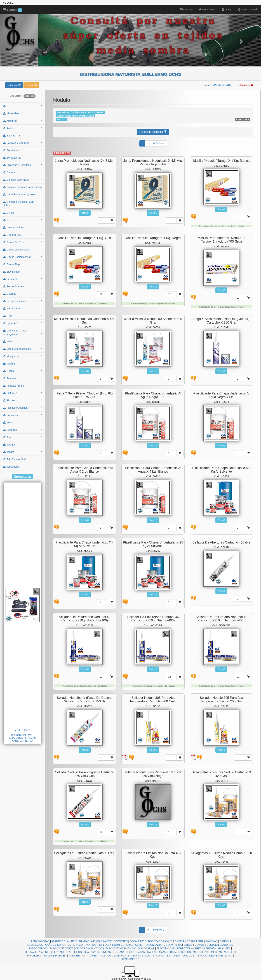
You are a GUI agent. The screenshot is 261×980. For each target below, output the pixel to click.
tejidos (22, 452)
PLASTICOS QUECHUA (112, 956)
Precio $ (85, 213)
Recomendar (208, 10)
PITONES (91, 956)
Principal (14, 85)
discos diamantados (22, 249)
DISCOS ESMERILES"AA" (121, 948)
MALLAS (152, 952)
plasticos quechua (22, 408)
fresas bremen (22, 286)
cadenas (22, 172)
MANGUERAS (201, 952)
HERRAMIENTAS (62, 952)
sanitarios (22, 415)
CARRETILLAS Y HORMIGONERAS (113, 945)
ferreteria (22, 279)
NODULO (229, 952)
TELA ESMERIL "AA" (221, 956)
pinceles (22, 378)
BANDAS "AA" (87, 941)
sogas (22, 422)
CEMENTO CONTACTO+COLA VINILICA (158, 945)
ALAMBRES (58, 941)
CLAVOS (200, 945)
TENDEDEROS (130, 959)
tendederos (22, 466)
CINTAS (188, 945)
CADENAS (211, 941)
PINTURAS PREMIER (54, 956)
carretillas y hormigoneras (22, 194)
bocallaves (22, 150)
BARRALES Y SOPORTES (112, 941)
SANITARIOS (136, 956)
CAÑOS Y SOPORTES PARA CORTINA (68, 945)
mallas (22, 341)
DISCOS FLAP (146, 948)
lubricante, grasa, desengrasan (22, 332)
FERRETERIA (185, 948)
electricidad (22, 271)
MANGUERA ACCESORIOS (175, 952)
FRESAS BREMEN (206, 948)
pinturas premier (22, 386)
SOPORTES (163, 956)
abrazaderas (22, 113)
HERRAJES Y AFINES (38, 952)
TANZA (176, 956)
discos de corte (22, 242)
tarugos (22, 444)
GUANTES (224, 948)
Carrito (12, 10)
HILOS (78, 952)
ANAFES (72, 941)
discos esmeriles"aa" (22, 257)
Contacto (187, 10)
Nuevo (227, 10)
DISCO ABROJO (39, 948)
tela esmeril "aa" (22, 459)
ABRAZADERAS (40, 941)
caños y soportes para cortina (22, 188)
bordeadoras (22, 157)
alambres (22, 121)
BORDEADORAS (158, 941)
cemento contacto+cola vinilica (22, 204)
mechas (22, 363)
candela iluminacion (22, 180)
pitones (22, 400)
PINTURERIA (76, 956)
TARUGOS (188, 956)
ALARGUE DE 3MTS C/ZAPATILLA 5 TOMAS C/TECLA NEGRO (22, 738)
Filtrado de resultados (153, 132)
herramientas (22, 308)
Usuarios (247, 85)
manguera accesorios (22, 349)
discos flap (22, 264)
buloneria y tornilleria (22, 165)
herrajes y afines (22, 301)
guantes (22, 294)
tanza (22, 437)
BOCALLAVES (138, 941)
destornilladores (22, 227)
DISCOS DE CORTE (62, 948)
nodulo (22, 371)
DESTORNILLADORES (220, 945)
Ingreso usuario (248, 10)
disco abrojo (22, 235)
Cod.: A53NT (22, 730)
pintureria (22, 393)
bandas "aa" (22, 135)
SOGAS (150, 956)
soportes (22, 430)
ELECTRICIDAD (166, 948)
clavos (22, 220)
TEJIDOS (202, 956)
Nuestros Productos (218, 85)
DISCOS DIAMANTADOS (90, 948)
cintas (22, 213)
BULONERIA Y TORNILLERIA (186, 941)
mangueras (22, 356)
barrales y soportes (22, 143)
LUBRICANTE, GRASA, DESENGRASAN (122, 952)
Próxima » (159, 143)
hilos (22, 316)
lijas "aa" (22, 323)
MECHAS (217, 952)
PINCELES (33, 956)
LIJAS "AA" (90, 952)
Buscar (31, 85)
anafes (22, 128)
